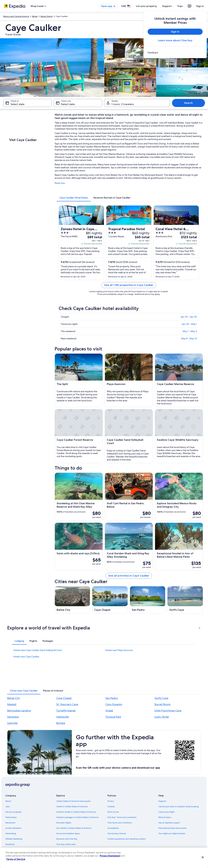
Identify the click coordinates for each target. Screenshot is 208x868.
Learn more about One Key (175, 40)
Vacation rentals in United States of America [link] (76, 812)
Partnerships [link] (11, 817)
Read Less (60, 183)
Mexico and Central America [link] (16, 16)
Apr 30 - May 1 (189, 324)
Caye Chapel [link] (64, 698)
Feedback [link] (10, 844)
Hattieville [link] (63, 717)
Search (188, 103)
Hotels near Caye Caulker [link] (26, 657)
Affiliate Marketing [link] (14, 839)
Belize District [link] (47, 16)
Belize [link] (35, 16)
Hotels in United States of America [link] (72, 807)
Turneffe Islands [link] (66, 711)
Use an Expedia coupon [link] (169, 823)
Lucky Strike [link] (162, 717)
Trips (180, 6)
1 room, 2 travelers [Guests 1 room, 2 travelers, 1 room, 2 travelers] (123, 104)
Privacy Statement (110, 856)
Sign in (200, 6)
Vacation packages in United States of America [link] (77, 817)
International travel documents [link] (172, 828)
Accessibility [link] (113, 828)
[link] (175, 53)
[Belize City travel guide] (72, 600)
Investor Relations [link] (13, 828)
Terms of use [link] (113, 812)
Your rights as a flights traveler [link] (172, 833)
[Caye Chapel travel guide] (110, 600)
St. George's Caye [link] (67, 704)
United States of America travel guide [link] (73, 801)
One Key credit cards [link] (66, 844)
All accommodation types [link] (68, 833)
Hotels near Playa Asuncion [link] (119, 650)
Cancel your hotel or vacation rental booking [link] (178, 807)
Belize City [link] (14, 698)
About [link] (8, 801)
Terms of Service (16, 859)
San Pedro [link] (112, 698)
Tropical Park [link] (113, 717)
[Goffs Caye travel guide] (185, 600)
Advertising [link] (11, 833)
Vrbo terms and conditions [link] (120, 823)
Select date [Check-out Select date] (68, 104)
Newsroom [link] (10, 823)
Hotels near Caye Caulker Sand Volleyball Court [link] (38, 650)
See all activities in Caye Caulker (129, 576)
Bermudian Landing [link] (19, 711)
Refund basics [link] (165, 817)
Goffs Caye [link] (161, 698)
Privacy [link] (111, 801)
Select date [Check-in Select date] (17, 104)
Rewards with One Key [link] (67, 839)
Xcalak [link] (109, 711)
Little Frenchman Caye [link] (168, 711)
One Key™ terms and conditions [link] (122, 817)
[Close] (203, 857)
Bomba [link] (61, 723)
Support (167, 6)
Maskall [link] (12, 704)
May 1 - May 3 (190, 331)
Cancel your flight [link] (166, 812)
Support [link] (162, 801)
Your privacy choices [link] (117, 833)
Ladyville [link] (12, 723)
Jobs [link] (8, 807)
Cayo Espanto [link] (114, 704)
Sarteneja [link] (13, 717)
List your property (146, 6)
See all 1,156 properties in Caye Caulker (129, 285)
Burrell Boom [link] (163, 704)
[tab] (74, 198)
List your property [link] (13, 812)
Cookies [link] (111, 807)
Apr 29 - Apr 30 (189, 317)
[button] (104, 628)
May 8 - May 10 (189, 338)
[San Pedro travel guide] (148, 600)
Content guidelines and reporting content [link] (127, 839)
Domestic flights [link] (64, 823)
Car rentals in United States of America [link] (74, 828)
